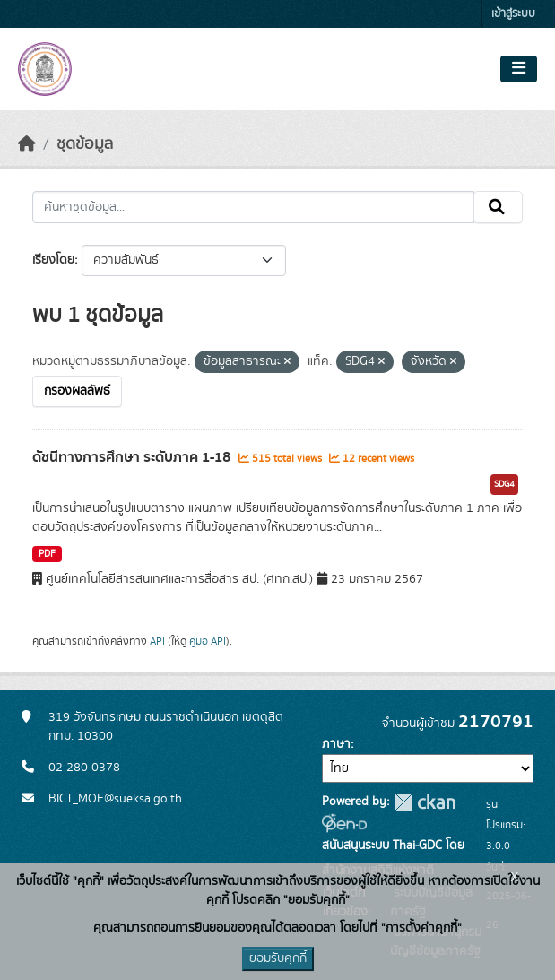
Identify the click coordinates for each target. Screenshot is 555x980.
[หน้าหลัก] (27, 144)
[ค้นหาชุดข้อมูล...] (253, 207)
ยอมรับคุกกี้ (278, 958)
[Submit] (498, 207)
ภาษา (336, 744)
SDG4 (504, 484)
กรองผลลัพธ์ (77, 391)
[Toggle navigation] (519, 69)
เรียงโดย (53, 260)
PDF (47, 554)
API (157, 641)
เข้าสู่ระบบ (513, 14)
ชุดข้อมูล (85, 144)
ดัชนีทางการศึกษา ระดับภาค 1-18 (133, 457)
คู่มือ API (208, 641)
